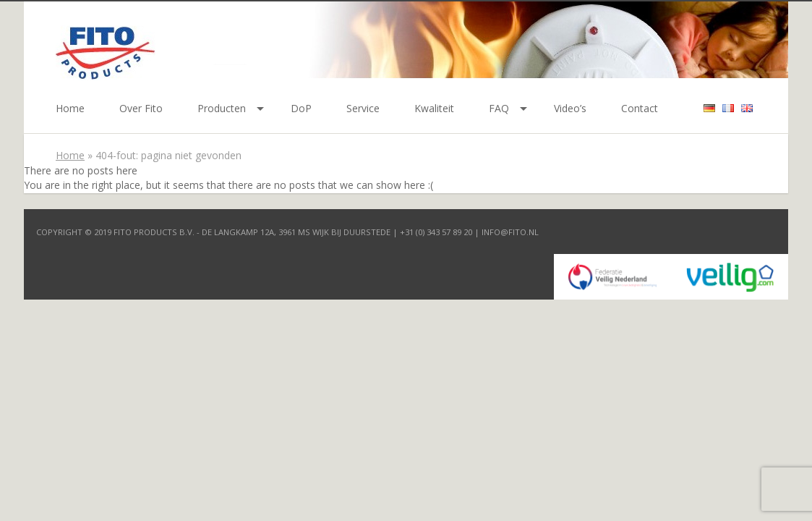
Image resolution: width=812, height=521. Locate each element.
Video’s (570, 108)
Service (363, 108)
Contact (640, 108)
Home (70, 108)
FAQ (499, 108)
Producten (222, 108)
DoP (301, 108)
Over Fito (141, 108)
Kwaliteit (434, 108)
